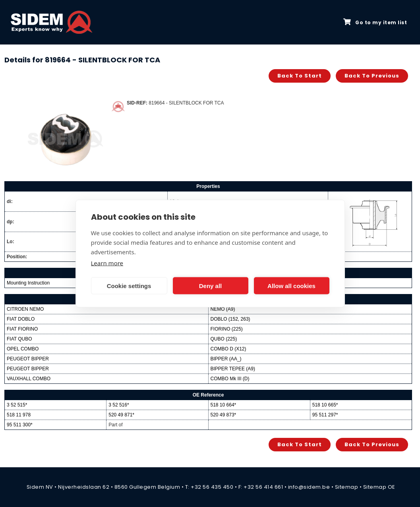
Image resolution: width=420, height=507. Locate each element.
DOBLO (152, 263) (230, 319)
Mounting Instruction (28, 283)
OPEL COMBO (23, 349)
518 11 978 (19, 415)
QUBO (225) (224, 339)
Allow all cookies (291, 285)
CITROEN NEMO (25, 309)
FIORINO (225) (227, 329)
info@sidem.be (309, 487)
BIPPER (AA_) (226, 359)
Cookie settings (129, 285)
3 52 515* (17, 405)
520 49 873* (224, 415)
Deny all (211, 285)
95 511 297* (325, 415)
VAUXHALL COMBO (29, 379)
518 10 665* (325, 405)
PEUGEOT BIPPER (28, 359)
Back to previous (372, 76)
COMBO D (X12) (228, 349)
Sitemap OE (379, 487)
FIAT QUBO (19, 339)
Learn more (107, 263)
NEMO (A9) (223, 309)
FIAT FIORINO (22, 329)
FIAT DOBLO (21, 319)
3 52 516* (119, 405)
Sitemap (347, 487)
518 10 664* (224, 405)
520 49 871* (121, 415)
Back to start (300, 76)
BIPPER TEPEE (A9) (233, 369)
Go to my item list (375, 22)
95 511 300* (20, 425)
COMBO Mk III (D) (230, 379)
